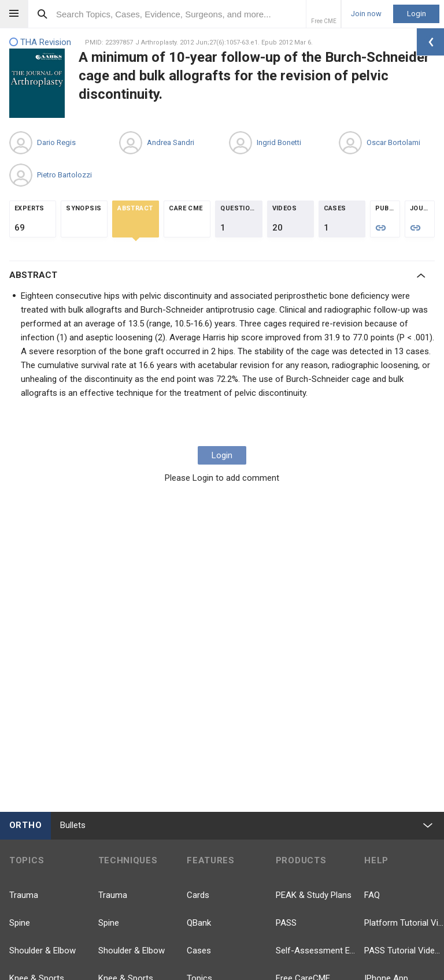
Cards (198, 895)
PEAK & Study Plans (314, 895)
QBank (199, 923)
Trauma (24, 895)
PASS (286, 923)
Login (417, 14)
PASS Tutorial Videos (404, 951)
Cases (199, 951)
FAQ (372, 895)
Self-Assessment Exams (316, 951)
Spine (20, 923)
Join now (366, 14)
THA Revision (40, 42)
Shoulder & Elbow (42, 951)
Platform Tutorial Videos (404, 923)
